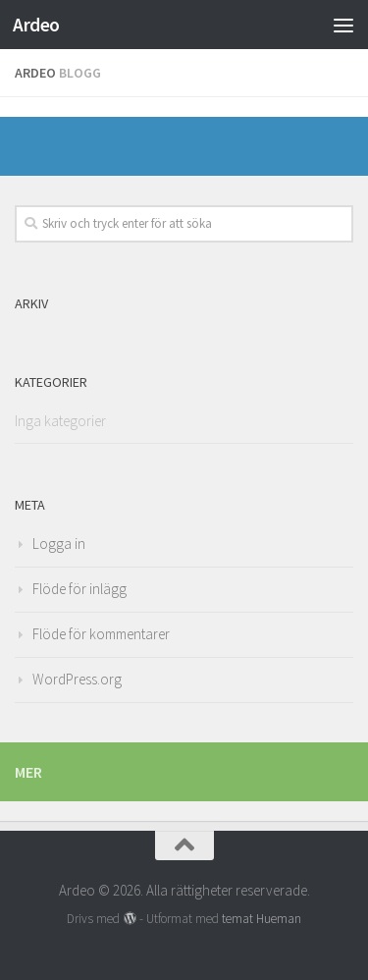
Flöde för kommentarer (101, 634)
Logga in (59, 544)
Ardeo (36, 25)
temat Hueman (262, 919)
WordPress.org (77, 679)
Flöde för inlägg (79, 589)
